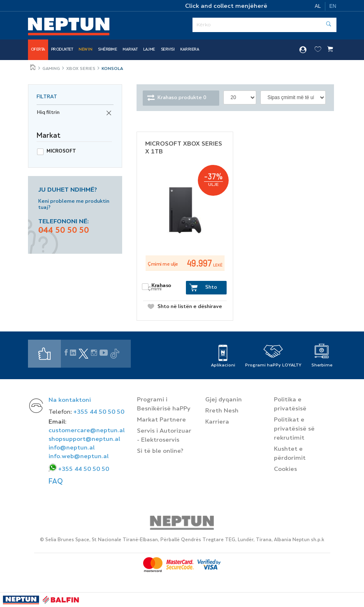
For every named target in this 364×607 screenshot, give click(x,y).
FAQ (56, 482)
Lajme (149, 50)
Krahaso (161, 286)
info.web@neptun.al (79, 457)
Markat (130, 50)
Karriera (190, 50)
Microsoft (61, 152)
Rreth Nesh (222, 411)
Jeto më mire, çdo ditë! (33, 67)
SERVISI (168, 50)
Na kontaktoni (70, 400)
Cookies (285, 469)
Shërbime (107, 50)
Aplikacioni (223, 365)
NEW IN (85, 50)
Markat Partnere (161, 420)
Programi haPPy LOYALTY (273, 365)
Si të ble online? (160, 451)
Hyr (303, 54)
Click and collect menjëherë (226, 6)
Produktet (62, 50)
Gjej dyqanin (224, 400)
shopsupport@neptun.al (84, 439)
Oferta (38, 50)
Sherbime (322, 365)
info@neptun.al (72, 448)
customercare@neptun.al (87, 431)
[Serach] (264, 25)
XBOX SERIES (81, 69)
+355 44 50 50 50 (99, 412)
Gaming (51, 69)
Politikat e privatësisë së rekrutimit (294, 429)
